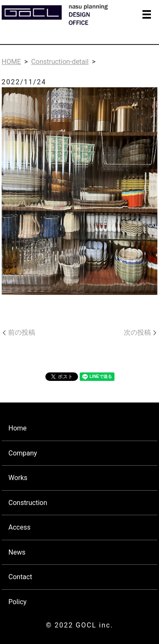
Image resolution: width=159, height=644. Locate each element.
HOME (11, 62)
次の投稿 (137, 332)
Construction (28, 503)
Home (18, 428)
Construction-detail (60, 62)
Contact (20, 577)
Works (18, 478)
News (17, 552)
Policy (18, 602)
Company (23, 453)
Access (20, 527)
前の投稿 (22, 332)
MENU (147, 14)
